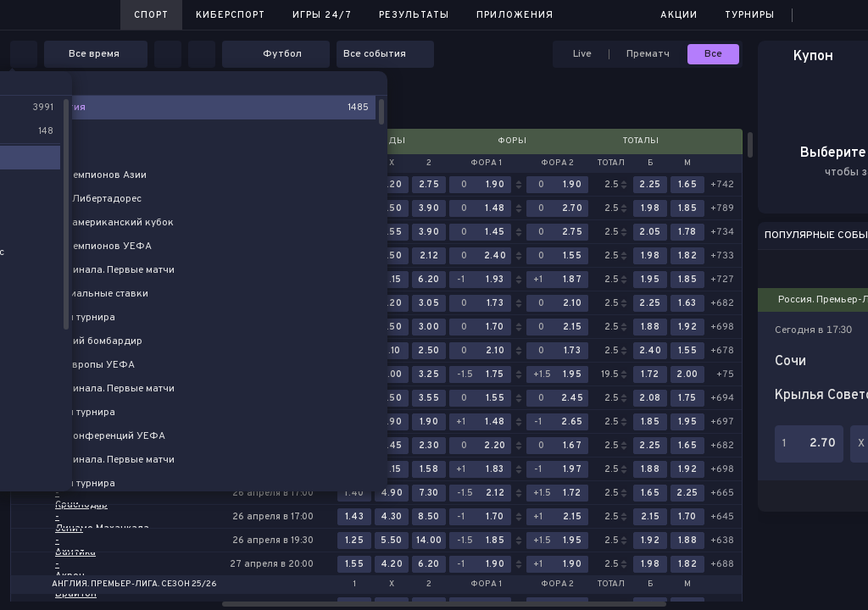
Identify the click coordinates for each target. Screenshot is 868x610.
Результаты (414, 15)
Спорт (151, 15)
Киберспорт (231, 15)
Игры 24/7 (322, 15)
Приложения (515, 15)
